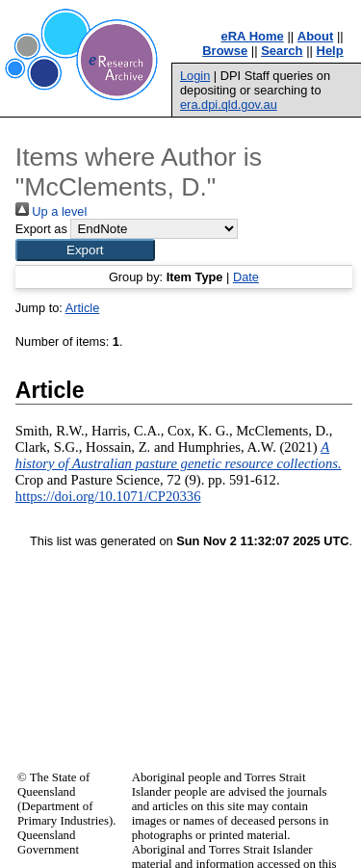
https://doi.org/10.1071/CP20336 (108, 496)
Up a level (51, 211)
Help (330, 51)
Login (195, 76)
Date (246, 277)
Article (83, 308)
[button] (85, 250)
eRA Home (253, 36)
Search (282, 51)
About (316, 36)
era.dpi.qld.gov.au (229, 105)
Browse (225, 51)
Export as (41, 229)
